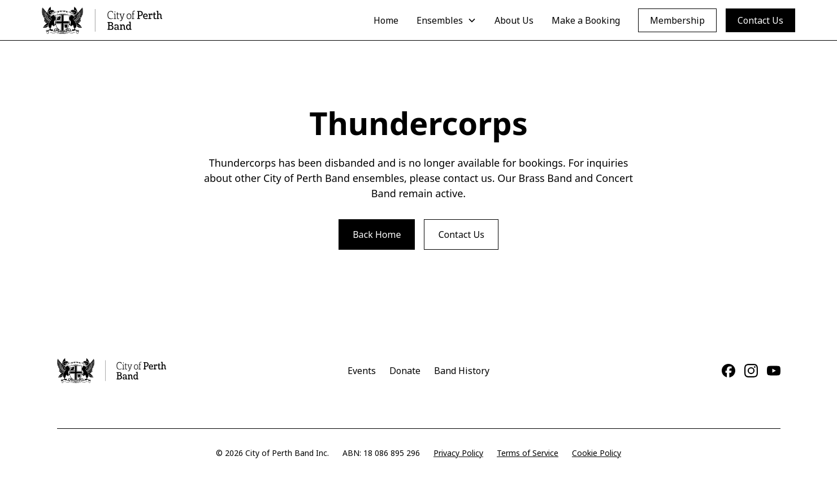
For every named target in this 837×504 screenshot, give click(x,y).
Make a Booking (586, 20)
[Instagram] (751, 371)
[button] (446, 20)
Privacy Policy (458, 453)
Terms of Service (528, 453)
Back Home (377, 234)
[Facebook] (728, 371)
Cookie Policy (597, 453)
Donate (405, 371)
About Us (514, 20)
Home (386, 20)
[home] (102, 20)
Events (362, 371)
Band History (462, 371)
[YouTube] (774, 371)
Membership (677, 20)
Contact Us (760, 20)
